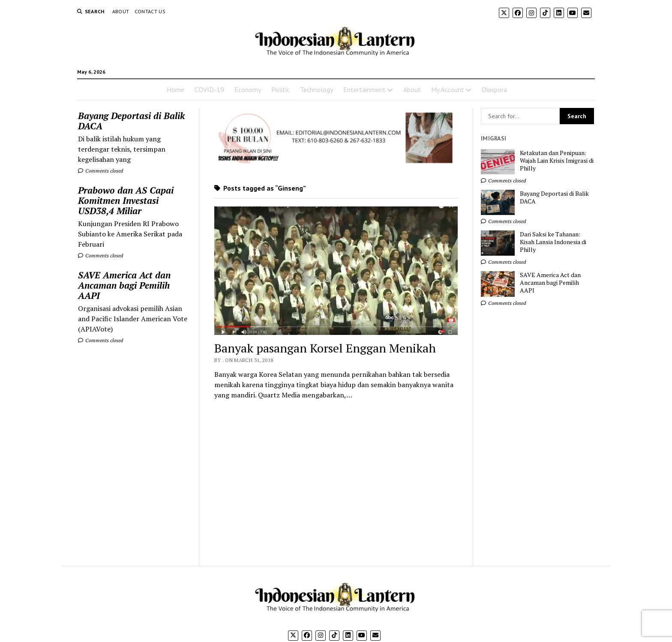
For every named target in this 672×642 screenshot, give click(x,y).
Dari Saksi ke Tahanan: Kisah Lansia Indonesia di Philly (553, 242)
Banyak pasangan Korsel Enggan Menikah (325, 348)
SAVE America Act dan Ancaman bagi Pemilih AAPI (124, 285)
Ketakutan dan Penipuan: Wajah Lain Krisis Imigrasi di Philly (557, 161)
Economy (248, 90)
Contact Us (150, 11)
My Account (448, 90)
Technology (316, 90)
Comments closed (100, 171)
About (121, 11)
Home (175, 90)
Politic (280, 90)
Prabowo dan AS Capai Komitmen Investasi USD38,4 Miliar (126, 200)
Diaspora (494, 90)
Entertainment (364, 90)
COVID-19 (209, 90)
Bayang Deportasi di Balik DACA (131, 121)
